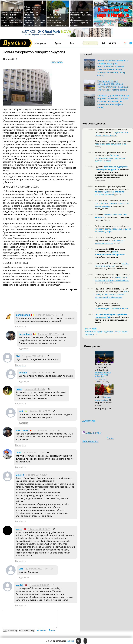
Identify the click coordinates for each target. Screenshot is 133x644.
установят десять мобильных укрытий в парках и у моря (113, 230)
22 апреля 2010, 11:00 (37, 569)
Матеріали (40, 43)
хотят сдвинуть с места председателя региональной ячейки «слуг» (112, 294)
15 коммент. (90, 152)
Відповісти (21, 327)
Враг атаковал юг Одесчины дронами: (113, 141)
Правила (42, 630)
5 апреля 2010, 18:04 (37, 475)
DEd (18, 356)
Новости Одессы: (94, 124)
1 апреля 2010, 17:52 (45, 430)
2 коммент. (90, 129)
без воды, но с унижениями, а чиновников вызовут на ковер (110, 158)
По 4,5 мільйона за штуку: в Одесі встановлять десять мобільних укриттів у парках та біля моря (56, 20)
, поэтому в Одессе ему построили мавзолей (111, 267)
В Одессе (99, 215)
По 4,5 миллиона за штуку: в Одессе (112, 226)
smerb (19, 529)
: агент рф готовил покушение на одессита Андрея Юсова (112, 320)
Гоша (18, 453)
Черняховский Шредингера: (108, 263)
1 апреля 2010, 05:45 (46, 315)
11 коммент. (90, 166)
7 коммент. (90, 289)
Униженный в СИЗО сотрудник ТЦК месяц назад (110, 250)
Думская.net (89, 421)
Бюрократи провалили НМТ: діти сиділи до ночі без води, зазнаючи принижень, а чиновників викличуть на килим (12, 19)
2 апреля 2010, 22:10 (34, 453)
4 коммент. (90, 186)
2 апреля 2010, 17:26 (40, 373)
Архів (58, 43)
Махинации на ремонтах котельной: (112, 200)
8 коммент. (90, 226)
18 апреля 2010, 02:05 (39, 529)
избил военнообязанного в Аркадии (110, 253)
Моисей (20, 475)
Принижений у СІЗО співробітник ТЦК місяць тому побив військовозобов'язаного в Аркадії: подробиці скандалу (81, 19)
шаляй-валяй (23, 315)
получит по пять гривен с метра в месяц (111, 134)
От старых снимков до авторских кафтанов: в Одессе (110, 239)
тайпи (19, 389)
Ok (79, 641)
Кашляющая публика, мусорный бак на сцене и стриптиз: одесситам (112, 188)
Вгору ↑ (53, 630)
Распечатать (57, 62)
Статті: (88, 54)
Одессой (99, 167)
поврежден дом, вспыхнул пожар (110, 144)
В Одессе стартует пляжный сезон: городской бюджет (111, 131)
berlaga (23, 373)
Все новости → (92, 329)
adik (21, 411)
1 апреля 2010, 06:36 (32, 356)
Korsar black (25, 334)
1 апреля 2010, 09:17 (35, 389)
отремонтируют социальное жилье (111, 308)
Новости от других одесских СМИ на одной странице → (107, 333)
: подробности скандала (110, 256)
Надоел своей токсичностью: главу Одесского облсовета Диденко (111, 290)
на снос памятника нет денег (112, 264)
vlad (21, 569)
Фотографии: (93, 346)
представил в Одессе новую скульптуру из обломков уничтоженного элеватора (103, 377)
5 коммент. (90, 314)
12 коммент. (90, 214)
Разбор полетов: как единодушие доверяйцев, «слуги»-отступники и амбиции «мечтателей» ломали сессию (113, 85)
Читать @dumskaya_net (98, 439)
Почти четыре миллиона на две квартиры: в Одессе (107, 304)
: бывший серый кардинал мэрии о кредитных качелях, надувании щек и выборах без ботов (112, 175)
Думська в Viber (94, 433)
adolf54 (19, 585)
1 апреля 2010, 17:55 (48, 334)
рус (103, 43)
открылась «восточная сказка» (109, 242)
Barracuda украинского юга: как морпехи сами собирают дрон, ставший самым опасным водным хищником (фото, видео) (113, 101)
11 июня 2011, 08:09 (39, 585)
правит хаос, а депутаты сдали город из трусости (111, 168)
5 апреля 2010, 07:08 (40, 411)
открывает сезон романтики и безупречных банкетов (112, 279)
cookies (70, 641)
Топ (72, 43)
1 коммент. (90, 237)
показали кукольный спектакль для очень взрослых (109, 193)
